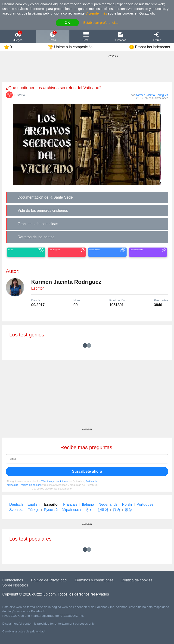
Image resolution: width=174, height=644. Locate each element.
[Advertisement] (87, 396)
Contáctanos (13, 580)
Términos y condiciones (55, 481)
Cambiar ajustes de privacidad (23, 631)
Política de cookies (31, 485)
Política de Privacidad (49, 580)
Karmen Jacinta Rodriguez (152, 95)
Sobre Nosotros (15, 585)
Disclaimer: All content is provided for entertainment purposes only (48, 624)
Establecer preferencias (101, 23)
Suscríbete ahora (87, 471)
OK (67, 23)
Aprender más (96, 13)
